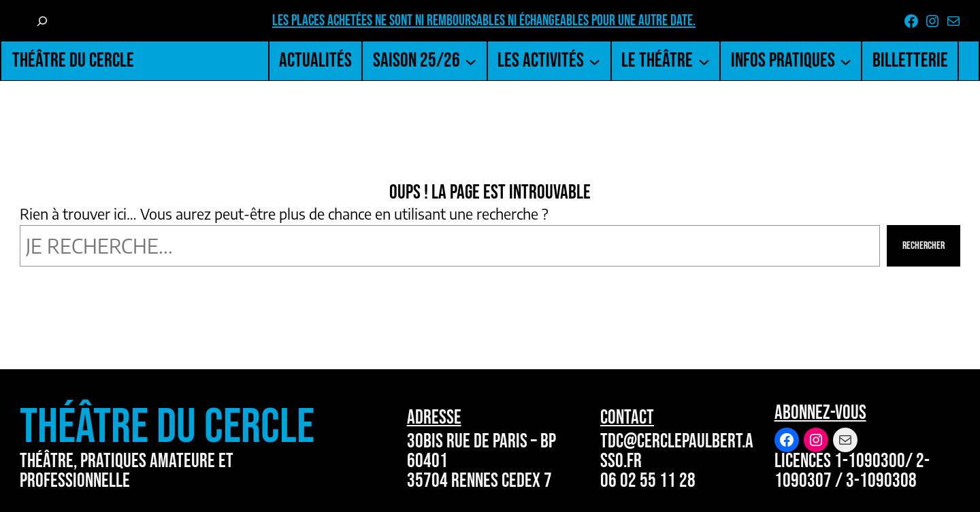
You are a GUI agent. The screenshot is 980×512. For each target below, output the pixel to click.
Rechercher (924, 246)
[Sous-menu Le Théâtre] (704, 61)
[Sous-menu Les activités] (594, 61)
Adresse (434, 418)
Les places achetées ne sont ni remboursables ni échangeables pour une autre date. (484, 21)
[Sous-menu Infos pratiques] (846, 61)
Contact (627, 418)
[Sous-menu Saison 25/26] (471, 61)
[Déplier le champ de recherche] (42, 21)
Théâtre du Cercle (73, 61)
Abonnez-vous (820, 413)
